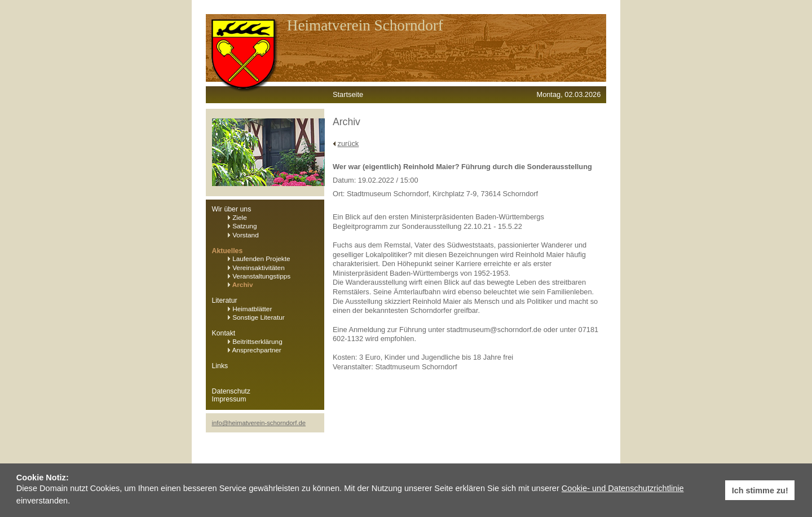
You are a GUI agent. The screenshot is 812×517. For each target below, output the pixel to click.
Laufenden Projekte (259, 259)
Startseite (348, 94)
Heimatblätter (250, 309)
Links (220, 366)
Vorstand (243, 235)
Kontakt (224, 333)
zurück (348, 143)
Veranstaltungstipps (259, 276)
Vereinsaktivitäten (256, 268)
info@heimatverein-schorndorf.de (259, 423)
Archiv (240, 285)
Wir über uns (232, 209)
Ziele (237, 218)
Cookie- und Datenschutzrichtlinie (623, 488)
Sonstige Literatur (256, 317)
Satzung (242, 226)
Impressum (229, 399)
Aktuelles (228, 251)
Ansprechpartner (255, 350)
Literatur (225, 301)
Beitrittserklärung (255, 342)
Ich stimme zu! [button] (760, 491)
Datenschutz (231, 391)
